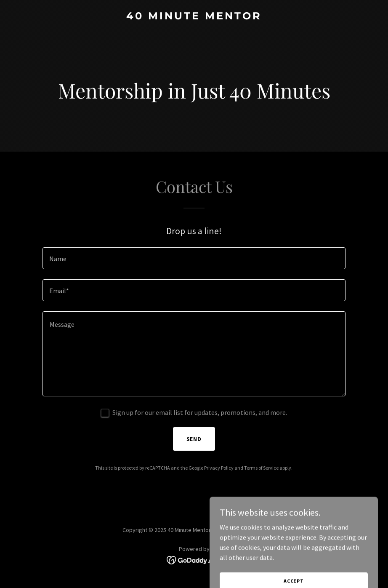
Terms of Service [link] (261, 468)
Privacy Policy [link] (219, 468)
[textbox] (194, 258)
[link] (194, 17)
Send (194, 439)
